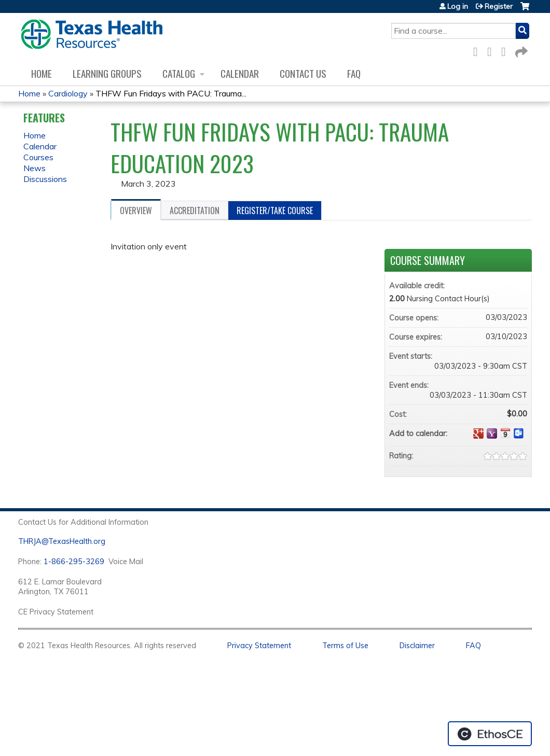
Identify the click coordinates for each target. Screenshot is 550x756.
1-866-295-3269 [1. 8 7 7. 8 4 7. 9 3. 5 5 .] (74, 562)
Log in (458, 6)
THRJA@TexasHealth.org (62, 541)
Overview (136, 211)
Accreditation (195, 211)
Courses (38, 157)
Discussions (45, 179)
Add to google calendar (478, 433)
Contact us (303, 73)
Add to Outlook (519, 433)
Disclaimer (417, 646)
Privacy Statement (259, 646)
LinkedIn (506, 50)
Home (42, 73)
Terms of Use (345, 646)
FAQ (354, 73)
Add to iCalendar (505, 433)
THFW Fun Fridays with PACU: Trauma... (171, 93)
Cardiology (68, 93)
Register (499, 6)
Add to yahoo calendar (492, 433)
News (35, 168)
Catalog (179, 73)
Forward (520, 50)
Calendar (240, 73)
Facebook (478, 50)
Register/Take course (275, 211)
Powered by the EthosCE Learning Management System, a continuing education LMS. (490, 734)
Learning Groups (107, 73)
